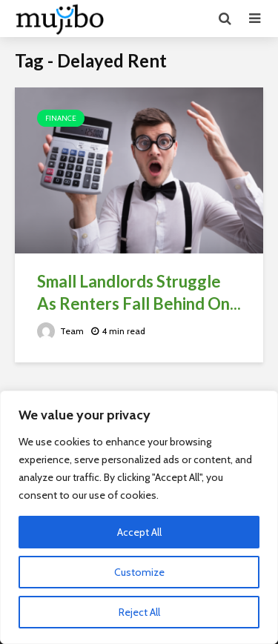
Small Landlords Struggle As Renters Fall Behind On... (139, 292)
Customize (139, 572)
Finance (61, 118)
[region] (139, 517)
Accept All (139, 532)
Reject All (139, 612)
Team (60, 331)
